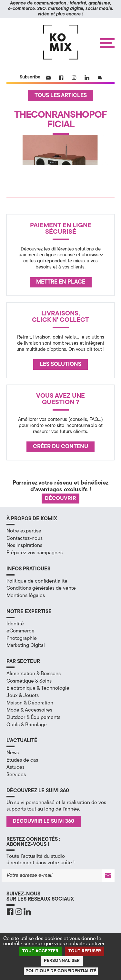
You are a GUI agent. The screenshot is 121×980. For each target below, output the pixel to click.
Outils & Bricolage (27, 725)
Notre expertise (24, 531)
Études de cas (22, 760)
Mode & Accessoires (29, 710)
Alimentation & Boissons (34, 674)
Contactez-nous (25, 539)
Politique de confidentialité (37, 581)
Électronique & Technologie (38, 688)
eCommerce (20, 631)
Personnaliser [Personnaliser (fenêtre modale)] (62, 961)
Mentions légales (26, 596)
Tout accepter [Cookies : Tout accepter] (40, 951)
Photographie (22, 639)
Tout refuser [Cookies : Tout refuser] (85, 951)
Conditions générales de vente (41, 588)
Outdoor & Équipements (33, 718)
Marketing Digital (26, 646)
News (13, 753)
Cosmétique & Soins (29, 681)
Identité (15, 624)
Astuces (15, 767)
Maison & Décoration (30, 703)
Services (16, 775)
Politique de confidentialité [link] (61, 971)
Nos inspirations (24, 546)
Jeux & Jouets (23, 696)
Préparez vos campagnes (35, 553)
